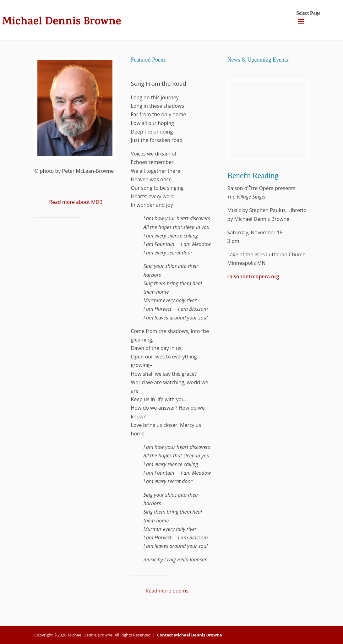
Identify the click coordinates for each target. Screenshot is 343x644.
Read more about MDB (76, 202)
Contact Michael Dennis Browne (190, 635)
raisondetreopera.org (253, 276)
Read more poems (167, 591)
